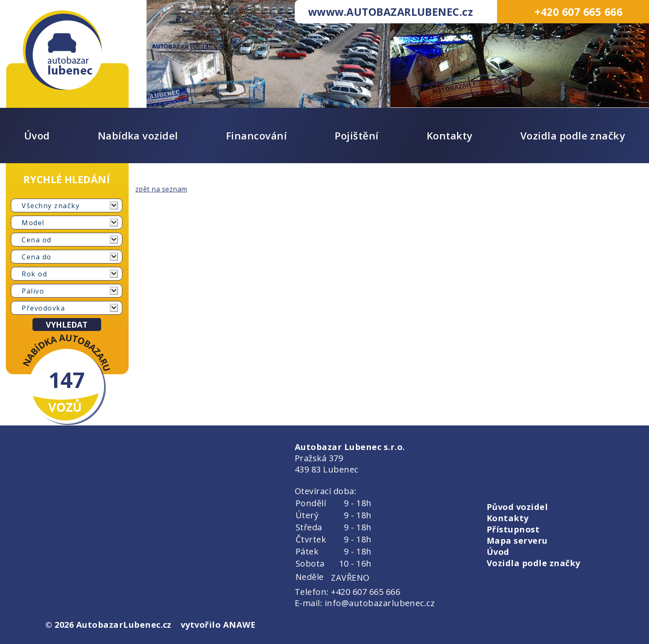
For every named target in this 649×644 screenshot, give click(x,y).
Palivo (33, 291)
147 (67, 380)
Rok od (34, 274)
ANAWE (239, 625)
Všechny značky (51, 206)
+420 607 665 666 (578, 12)
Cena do (37, 257)
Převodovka (43, 308)
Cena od (37, 240)
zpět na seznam (161, 189)
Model (33, 223)
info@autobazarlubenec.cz (380, 603)
